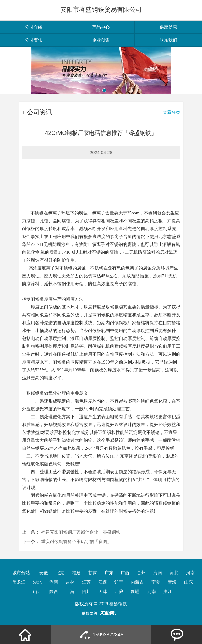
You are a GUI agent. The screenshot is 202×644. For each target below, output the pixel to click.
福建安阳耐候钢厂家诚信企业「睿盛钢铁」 (83, 532)
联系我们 (168, 40)
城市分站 (21, 573)
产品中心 (101, 27)
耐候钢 (117, 323)
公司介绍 (34, 27)
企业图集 (101, 40)
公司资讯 (34, 40)
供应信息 (168, 27)
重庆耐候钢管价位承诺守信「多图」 (76, 541)
